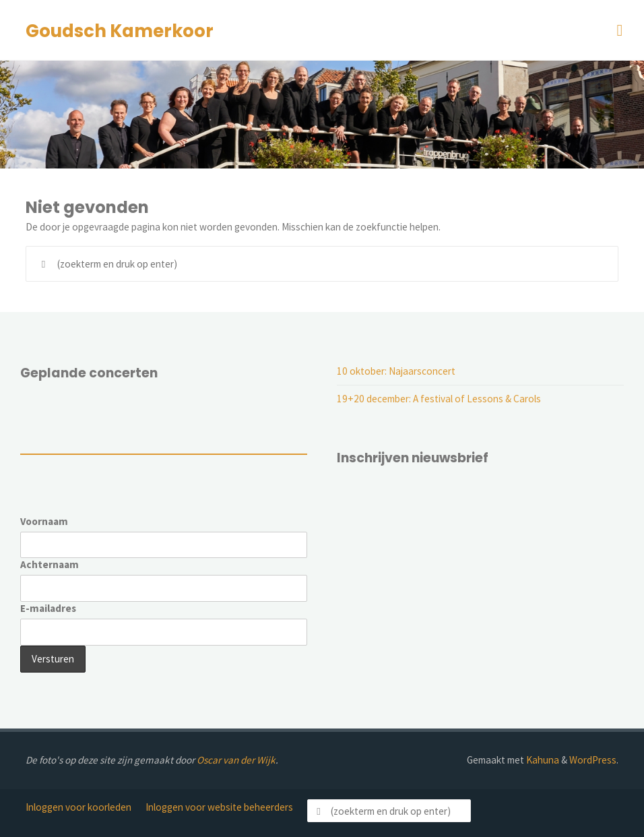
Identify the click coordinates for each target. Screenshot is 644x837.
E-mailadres (48, 608)
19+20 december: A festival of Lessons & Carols (439, 399)
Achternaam (50, 564)
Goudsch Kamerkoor (120, 31)
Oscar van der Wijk (236, 760)
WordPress (593, 760)
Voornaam (44, 521)
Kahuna (542, 760)
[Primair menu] (620, 30)
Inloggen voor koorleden (78, 807)
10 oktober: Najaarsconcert (396, 371)
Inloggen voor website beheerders (219, 807)
